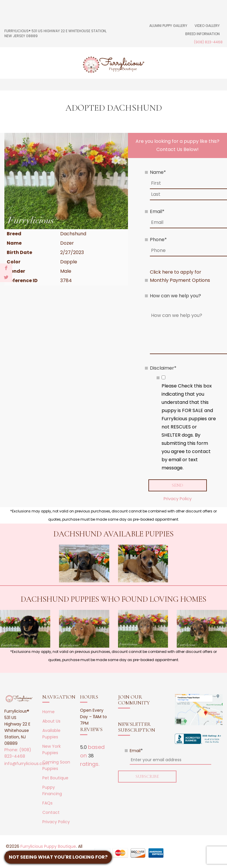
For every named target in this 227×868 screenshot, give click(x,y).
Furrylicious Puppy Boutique (48, 846)
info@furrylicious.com (27, 764)
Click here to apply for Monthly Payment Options (180, 276)
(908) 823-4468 (208, 42)
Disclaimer (163, 368)
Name (158, 172)
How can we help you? (175, 296)
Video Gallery (207, 26)
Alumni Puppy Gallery (168, 26)
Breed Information (202, 34)
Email (157, 211)
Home (48, 712)
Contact (51, 812)
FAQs (47, 803)
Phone (158, 240)
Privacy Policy (178, 499)
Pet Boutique (55, 778)
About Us (51, 721)
